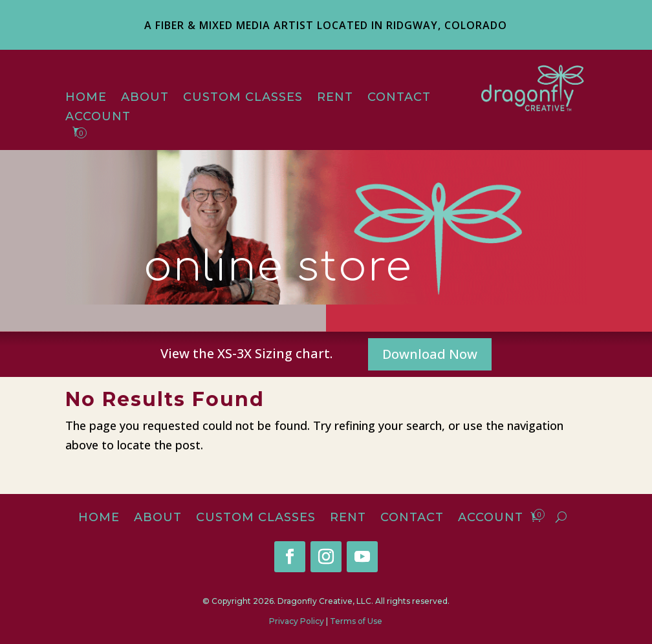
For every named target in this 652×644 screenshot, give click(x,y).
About (145, 98)
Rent (335, 98)
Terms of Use (356, 621)
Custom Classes (243, 98)
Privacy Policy (297, 621)
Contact (399, 98)
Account (98, 118)
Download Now (430, 354)
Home (86, 98)
